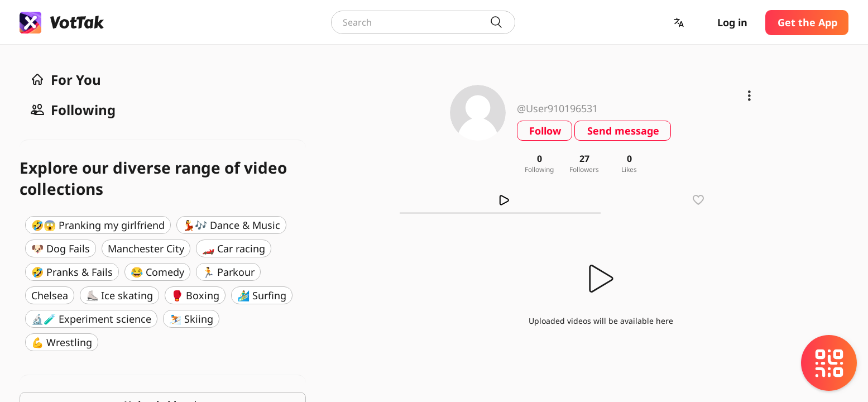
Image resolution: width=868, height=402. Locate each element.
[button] (680, 23)
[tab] (501, 200)
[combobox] (423, 22)
